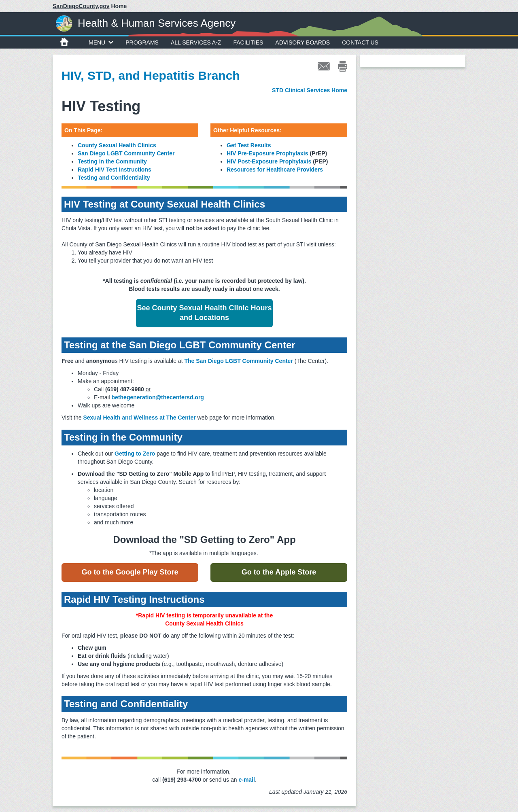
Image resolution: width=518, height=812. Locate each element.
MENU (101, 42)
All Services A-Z (196, 42)
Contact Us (360, 42)
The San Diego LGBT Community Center (238, 361)
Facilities (248, 42)
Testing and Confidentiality (114, 178)
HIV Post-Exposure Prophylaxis (269, 161)
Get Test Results (249, 145)
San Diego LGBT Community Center (126, 153)
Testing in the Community (112, 161)
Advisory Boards (303, 42)
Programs (142, 42)
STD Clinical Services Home (310, 90)
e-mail (246, 780)
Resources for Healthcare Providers (275, 170)
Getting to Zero (135, 454)
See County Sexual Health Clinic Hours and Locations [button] (204, 313)
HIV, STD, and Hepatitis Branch (151, 75)
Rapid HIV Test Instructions (115, 170)
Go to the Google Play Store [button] (130, 572)
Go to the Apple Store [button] (279, 572)
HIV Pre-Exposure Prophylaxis (267, 153)
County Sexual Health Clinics (117, 145)
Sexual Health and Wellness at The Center (139, 418)
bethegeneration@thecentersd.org (158, 397)
